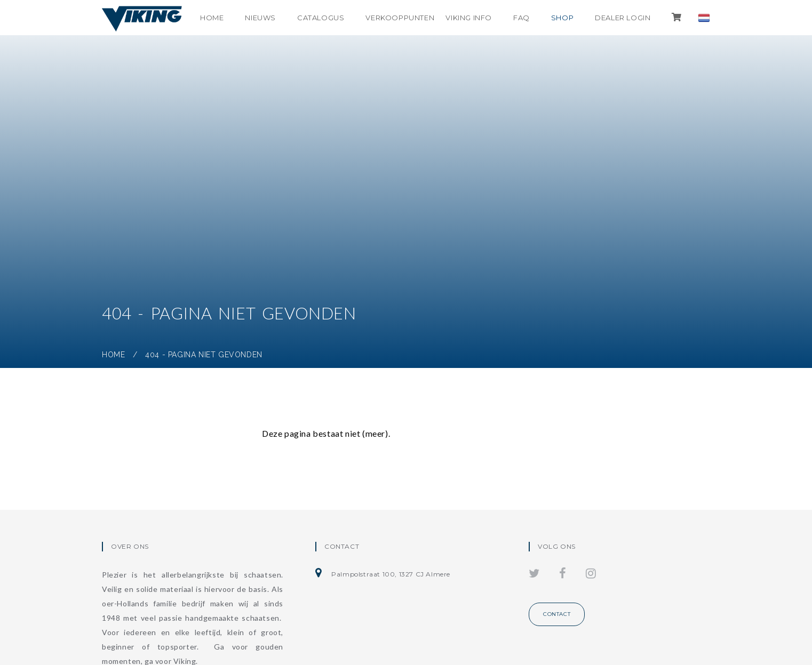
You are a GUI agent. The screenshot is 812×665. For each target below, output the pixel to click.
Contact (557, 614)
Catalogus (321, 18)
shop (562, 18)
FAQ (522, 18)
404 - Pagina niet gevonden (204, 355)
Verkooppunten (400, 18)
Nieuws (260, 18)
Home (212, 18)
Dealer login (623, 18)
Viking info (469, 18)
